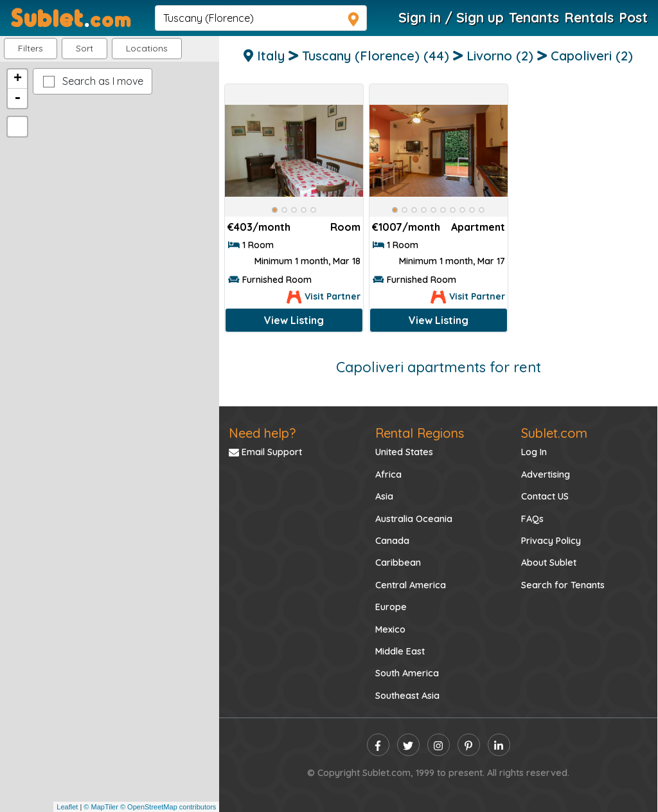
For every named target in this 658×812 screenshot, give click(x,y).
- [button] (17, 98)
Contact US (545, 496)
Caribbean (398, 563)
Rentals (589, 17)
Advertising (546, 474)
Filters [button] (31, 48)
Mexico (390, 629)
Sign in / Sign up (451, 17)
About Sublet (549, 563)
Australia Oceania (414, 519)
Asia (384, 496)
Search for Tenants (563, 585)
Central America (411, 585)
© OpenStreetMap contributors (168, 807)
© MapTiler (101, 807)
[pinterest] (469, 745)
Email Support (265, 452)
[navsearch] (261, 18)
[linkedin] (499, 745)
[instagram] (439, 745)
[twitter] (408, 745)
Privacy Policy (551, 541)
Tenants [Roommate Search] (534, 17)
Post (633, 17)
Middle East (400, 651)
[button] (147, 49)
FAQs (532, 519)
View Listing (294, 320)
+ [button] (18, 79)
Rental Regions (420, 433)
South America (407, 673)
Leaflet (67, 807)
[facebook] (378, 745)
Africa (388, 474)
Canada (392, 541)
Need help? (262, 433)
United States (404, 452)
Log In (534, 452)
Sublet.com (554, 433)
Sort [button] (84, 48)
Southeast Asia (407, 696)
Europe (391, 607)
